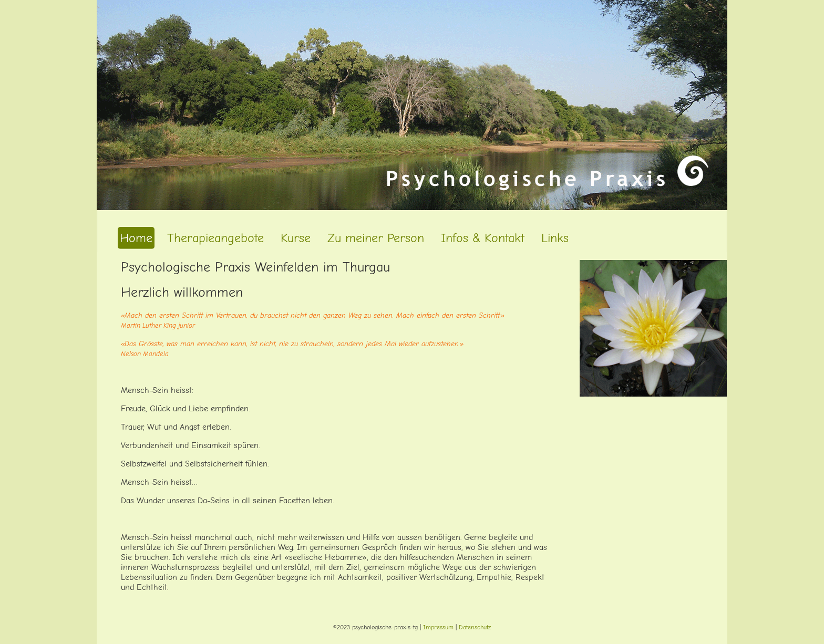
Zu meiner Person (376, 238)
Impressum (438, 627)
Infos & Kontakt (483, 238)
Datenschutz (475, 627)
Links (555, 238)
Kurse (296, 238)
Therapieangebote (215, 238)
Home (136, 238)
